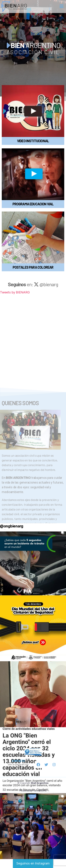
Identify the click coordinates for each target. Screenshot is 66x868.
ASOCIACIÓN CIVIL (33, 52)
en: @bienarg (33, 284)
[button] (62, 6)
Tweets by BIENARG (15, 292)
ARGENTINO (33, 45)
